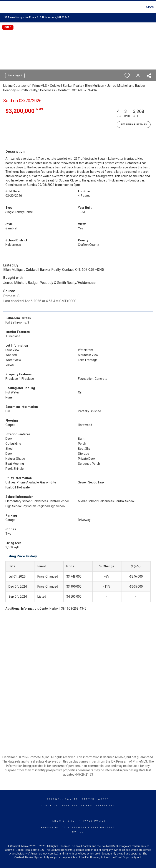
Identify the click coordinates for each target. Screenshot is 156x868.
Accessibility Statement (64, 827)
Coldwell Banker (63, 799)
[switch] (127, 76)
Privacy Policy (92, 821)
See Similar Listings (134, 125)
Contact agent (15, 75)
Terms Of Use (62, 821)
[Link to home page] (6, 7)
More (150, 7)
